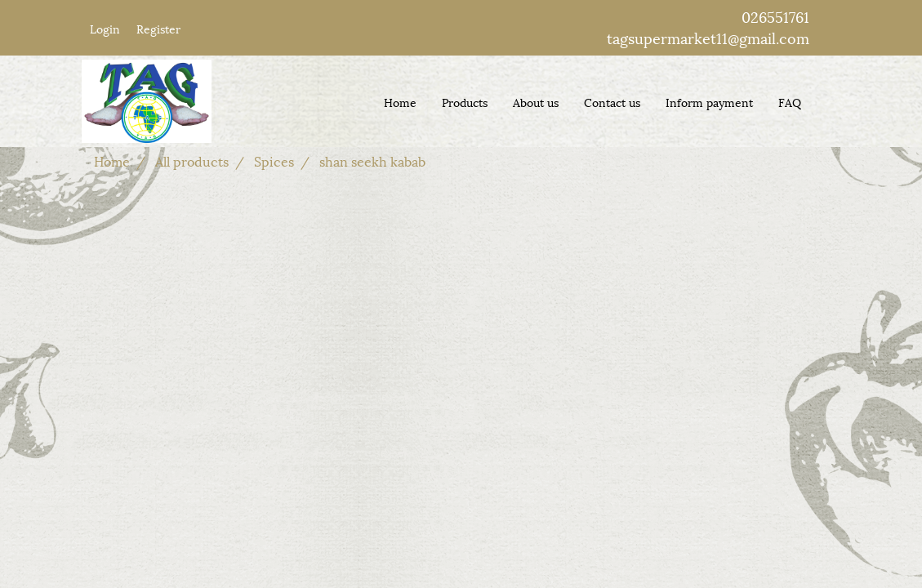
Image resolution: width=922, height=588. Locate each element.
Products (465, 102)
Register (158, 28)
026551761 (775, 16)
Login (105, 28)
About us (536, 102)
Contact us (612, 102)
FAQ (790, 102)
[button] (828, 101)
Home (400, 102)
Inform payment (709, 102)
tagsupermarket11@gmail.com (708, 37)
